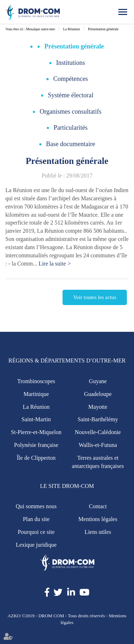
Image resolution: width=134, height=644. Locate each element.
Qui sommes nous (36, 506)
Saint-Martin (36, 419)
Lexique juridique (36, 545)
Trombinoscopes (36, 381)
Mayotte (98, 407)
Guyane (98, 381)
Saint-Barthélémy (98, 419)
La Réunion (71, 29)
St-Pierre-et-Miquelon (36, 432)
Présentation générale (103, 29)
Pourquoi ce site (36, 532)
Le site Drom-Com (67, 486)
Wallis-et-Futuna (98, 445)
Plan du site (36, 519)
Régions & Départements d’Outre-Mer (67, 360)
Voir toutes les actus (95, 297)
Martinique (36, 394)
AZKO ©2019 (21, 616)
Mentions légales (98, 519)
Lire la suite (52, 264)
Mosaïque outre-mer (41, 29)
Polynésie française (36, 445)
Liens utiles (98, 532)
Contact (98, 506)
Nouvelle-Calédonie (98, 432)
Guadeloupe (98, 394)
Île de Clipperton (36, 458)
